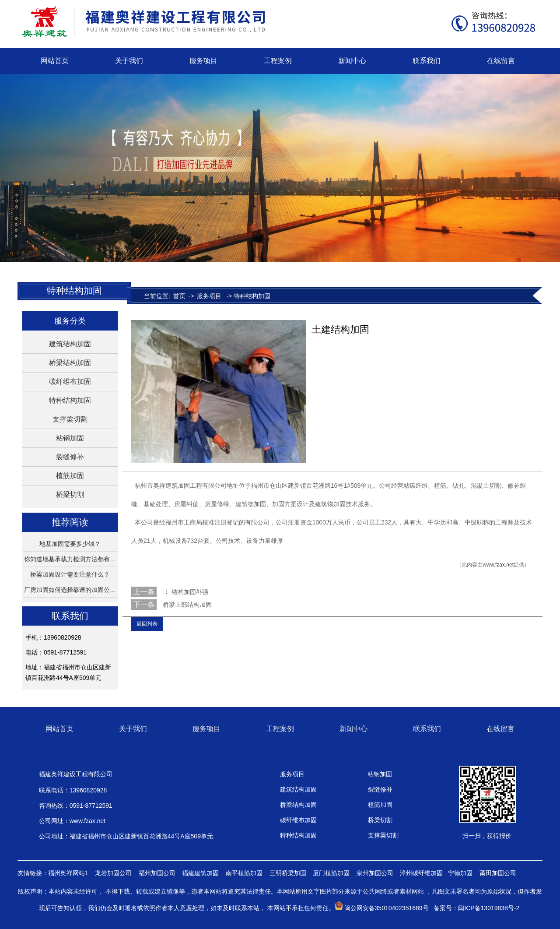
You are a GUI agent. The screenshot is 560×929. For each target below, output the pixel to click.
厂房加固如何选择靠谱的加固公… (70, 590)
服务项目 (203, 61)
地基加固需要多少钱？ (70, 544)
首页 (179, 296)
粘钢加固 (70, 438)
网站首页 (55, 61)
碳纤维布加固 (70, 382)
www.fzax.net (498, 565)
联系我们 (427, 61)
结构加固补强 (189, 592)
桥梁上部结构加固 (187, 605)
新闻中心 (352, 61)
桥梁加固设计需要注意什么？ (70, 574)
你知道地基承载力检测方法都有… (70, 559)
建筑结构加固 (70, 344)
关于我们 (129, 61)
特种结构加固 (70, 400)
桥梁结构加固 (70, 363)
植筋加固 (70, 476)
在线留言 (501, 61)
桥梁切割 (70, 494)
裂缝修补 (70, 457)
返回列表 (147, 624)
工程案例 (278, 61)
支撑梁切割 (70, 419)
